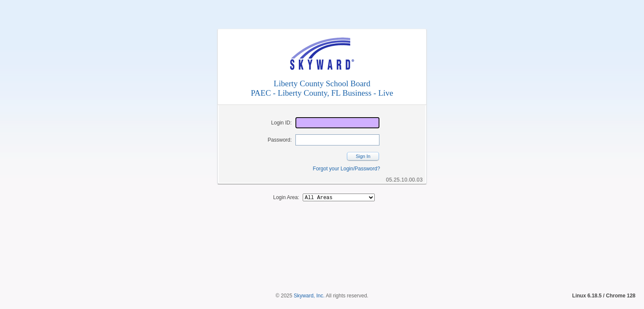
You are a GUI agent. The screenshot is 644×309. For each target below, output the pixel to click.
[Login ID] (337, 123)
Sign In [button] (363, 156)
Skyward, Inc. (309, 281)
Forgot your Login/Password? (347, 169)
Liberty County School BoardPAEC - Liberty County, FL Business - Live (322, 88)
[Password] (337, 140)
